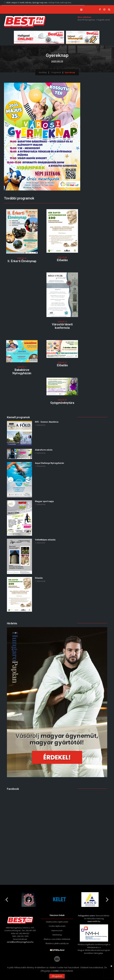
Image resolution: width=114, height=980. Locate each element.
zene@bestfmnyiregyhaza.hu (20, 942)
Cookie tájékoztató (57, 926)
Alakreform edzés (44, 450)
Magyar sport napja (44, 501)
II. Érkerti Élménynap (22, 261)
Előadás (62, 260)
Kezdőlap (43, 72)
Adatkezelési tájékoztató (57, 922)
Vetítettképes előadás (45, 540)
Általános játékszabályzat (57, 944)
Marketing (57, 935)
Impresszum (57, 930)
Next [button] (107, 899)
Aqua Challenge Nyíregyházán (49, 463)
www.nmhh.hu (94, 921)
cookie (56, 971)
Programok (56, 72)
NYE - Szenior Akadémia (47, 422)
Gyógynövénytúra (62, 403)
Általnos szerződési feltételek (57, 939)
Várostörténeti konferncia (62, 326)
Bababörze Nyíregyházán (22, 372)
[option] (27, 900)
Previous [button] (7, 899)
